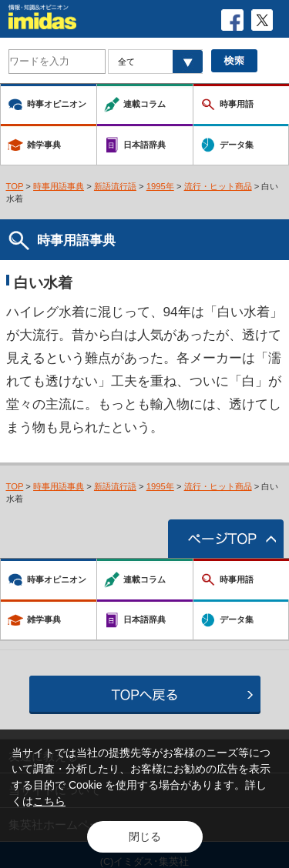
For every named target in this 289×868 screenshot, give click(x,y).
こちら (49, 801)
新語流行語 (115, 186)
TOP (15, 186)
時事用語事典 (59, 186)
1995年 (160, 186)
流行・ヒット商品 (218, 186)
